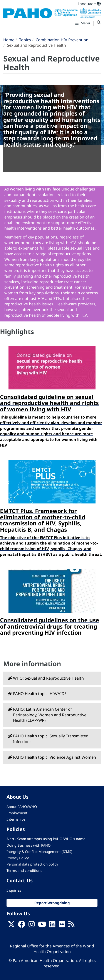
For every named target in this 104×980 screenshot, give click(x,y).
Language (89, 4)
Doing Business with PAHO (29, 845)
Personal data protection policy (32, 864)
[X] (11, 926)
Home (9, 40)
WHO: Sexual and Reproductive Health (48, 678)
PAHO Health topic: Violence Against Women (55, 757)
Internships (16, 819)
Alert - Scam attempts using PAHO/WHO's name (46, 839)
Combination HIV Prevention (62, 40)
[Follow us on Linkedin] (52, 926)
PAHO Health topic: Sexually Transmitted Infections (51, 739)
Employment (17, 813)
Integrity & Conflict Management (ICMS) (39, 852)
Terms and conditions (24, 871)
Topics (25, 40)
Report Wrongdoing (52, 903)
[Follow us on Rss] (71, 926)
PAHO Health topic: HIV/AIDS (40, 694)
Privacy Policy (18, 858)
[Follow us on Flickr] (62, 926)
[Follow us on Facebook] (22, 926)
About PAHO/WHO (22, 807)
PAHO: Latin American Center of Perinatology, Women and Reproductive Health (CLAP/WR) (50, 715)
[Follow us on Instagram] (32, 926)
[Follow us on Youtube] (42, 926)
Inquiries (14, 890)
